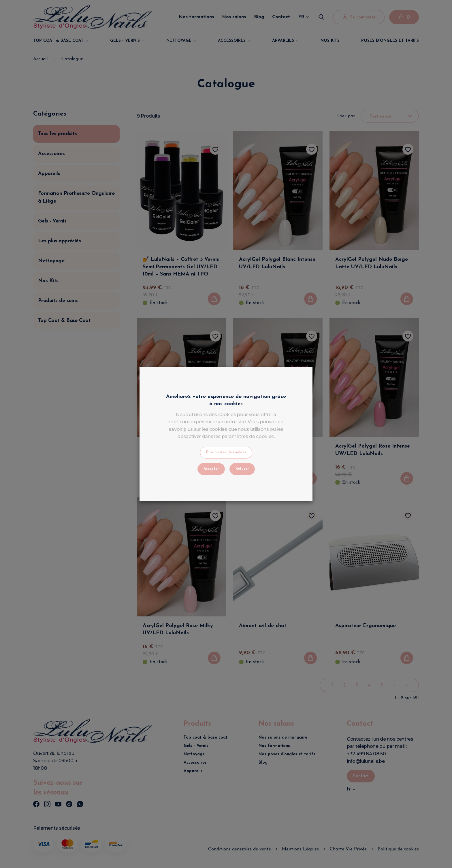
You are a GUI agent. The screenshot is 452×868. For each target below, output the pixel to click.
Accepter (211, 469)
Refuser (242, 469)
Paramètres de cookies (226, 452)
